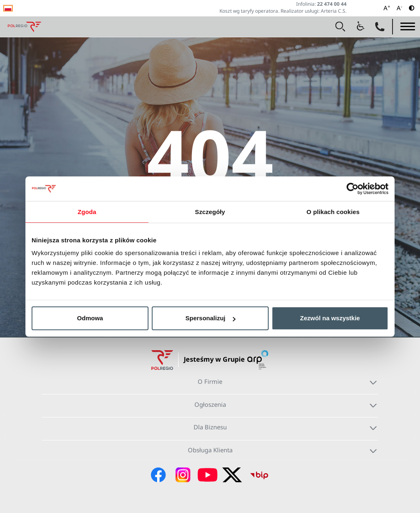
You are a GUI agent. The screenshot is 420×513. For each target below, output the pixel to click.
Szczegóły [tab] (210, 212)
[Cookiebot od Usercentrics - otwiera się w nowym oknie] (353, 189)
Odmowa (90, 318)
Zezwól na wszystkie (330, 318)
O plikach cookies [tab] (333, 212)
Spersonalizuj (210, 318)
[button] (340, 27)
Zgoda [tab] (87, 212)
